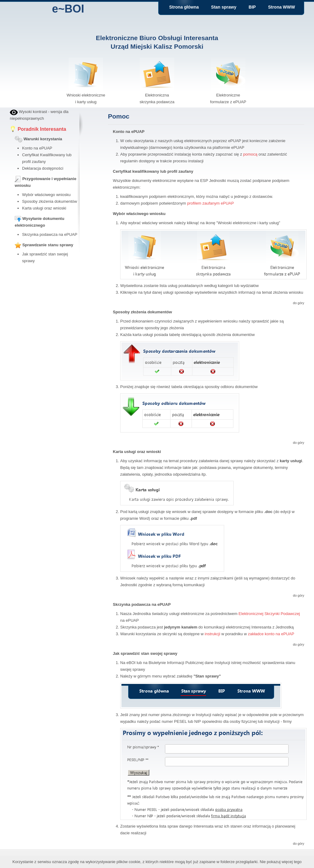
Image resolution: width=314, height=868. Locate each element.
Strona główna (184, 7)
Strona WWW (281, 7)
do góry (299, 303)
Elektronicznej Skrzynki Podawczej (269, 614)
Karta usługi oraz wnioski (44, 208)
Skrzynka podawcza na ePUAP (50, 234)
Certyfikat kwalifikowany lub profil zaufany (153, 171)
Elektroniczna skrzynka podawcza (157, 95)
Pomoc (119, 116)
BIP (252, 7)
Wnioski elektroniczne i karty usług (86, 95)
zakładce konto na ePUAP (271, 634)
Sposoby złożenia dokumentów (50, 201)
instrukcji (213, 634)
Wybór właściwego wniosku (46, 195)
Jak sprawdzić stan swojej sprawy (145, 653)
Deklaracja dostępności (43, 168)
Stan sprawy (224, 7)
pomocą (250, 154)
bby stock (18, 271)
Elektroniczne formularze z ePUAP (228, 95)
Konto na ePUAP (37, 148)
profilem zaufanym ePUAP (210, 203)
